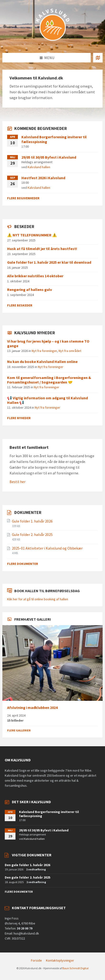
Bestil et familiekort (29, 447)
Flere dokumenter (23, 564)
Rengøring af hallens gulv (30, 290)
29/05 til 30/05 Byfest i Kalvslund (49, 157)
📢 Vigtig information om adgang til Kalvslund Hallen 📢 (47, 400)
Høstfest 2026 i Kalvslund (43, 178)
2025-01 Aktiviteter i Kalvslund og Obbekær (47, 548)
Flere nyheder (19, 418)
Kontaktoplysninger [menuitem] (60, 960)
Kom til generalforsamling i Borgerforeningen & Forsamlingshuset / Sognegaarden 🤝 (49, 380)
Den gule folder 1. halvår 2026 (27, 865)
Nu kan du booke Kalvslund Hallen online (42, 362)
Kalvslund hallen (39, 167)
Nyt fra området (70, 351)
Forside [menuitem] (36, 960)
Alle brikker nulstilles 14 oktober (35, 276)
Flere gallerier (19, 730)
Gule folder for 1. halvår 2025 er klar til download (49, 262)
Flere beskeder (20, 305)
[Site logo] (53, 44)
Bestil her (17, 482)
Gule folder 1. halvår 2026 (32, 521)
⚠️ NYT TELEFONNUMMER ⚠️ (32, 235)
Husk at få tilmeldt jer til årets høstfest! (42, 249)
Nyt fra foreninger (44, 351)
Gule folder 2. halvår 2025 (32, 535)
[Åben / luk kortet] (98, 58)
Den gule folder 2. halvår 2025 (27, 877)
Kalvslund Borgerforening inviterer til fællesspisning (54, 139)
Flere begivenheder (23, 198)
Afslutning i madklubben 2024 (32, 708)
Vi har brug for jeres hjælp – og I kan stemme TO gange (48, 343)
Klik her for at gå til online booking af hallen (38, 599)
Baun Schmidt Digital (75, 968)
